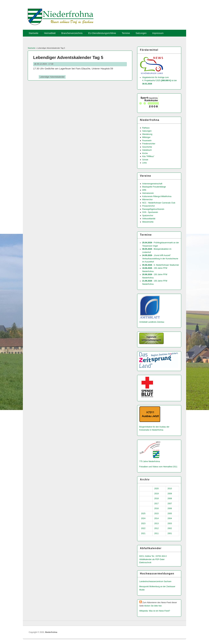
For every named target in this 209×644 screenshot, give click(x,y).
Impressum (158, 33)
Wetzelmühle (148, 222)
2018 (157, 499)
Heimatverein (148, 193)
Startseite (34, 33)
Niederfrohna (51, 632)
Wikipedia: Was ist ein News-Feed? (155, 611)
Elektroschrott (145, 563)
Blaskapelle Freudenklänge (154, 187)
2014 (157, 518)
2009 (170, 494)
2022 (143, 528)
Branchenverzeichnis (72, 33)
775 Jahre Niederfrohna (150, 461)
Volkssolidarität (149, 219)
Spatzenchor (148, 216)
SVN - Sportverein (150, 212)
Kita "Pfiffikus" (148, 156)
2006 (170, 508)
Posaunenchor (149, 206)
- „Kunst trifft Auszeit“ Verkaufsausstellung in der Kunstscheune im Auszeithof (160, 259)
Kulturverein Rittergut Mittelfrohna (157, 196)
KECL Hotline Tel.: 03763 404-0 (153, 556)
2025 (143, 514)
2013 (157, 523)
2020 (157, 489)
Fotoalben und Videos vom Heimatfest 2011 (158, 467)
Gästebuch (147, 150)
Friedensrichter (149, 144)
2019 (157, 494)
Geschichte (147, 147)
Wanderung (147, 134)
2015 (157, 514)
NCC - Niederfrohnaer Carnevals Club (159, 203)
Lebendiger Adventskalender (52, 77)
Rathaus (146, 128)
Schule (145, 160)
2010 (170, 489)
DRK (144, 190)
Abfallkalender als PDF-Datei (152, 559)
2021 (143, 533)
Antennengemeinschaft (152, 184)
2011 (157, 533)
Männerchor (147, 200)
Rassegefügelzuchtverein (153, 209)
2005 (170, 514)
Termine (126, 33)
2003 (170, 523)
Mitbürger (146, 137)
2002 (170, 528)
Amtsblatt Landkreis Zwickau (152, 322)
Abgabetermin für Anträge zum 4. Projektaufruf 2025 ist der (160, 81)
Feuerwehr (147, 141)
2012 (157, 528)
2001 (170, 533)
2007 (170, 504)
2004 (170, 518)
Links (145, 163)
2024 (143, 518)
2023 (143, 523)
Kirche (145, 153)
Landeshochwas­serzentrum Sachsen (155, 581)
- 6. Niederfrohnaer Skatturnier (161, 265)
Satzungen (141, 33)
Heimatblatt (50, 33)
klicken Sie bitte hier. (153, 606)
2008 (170, 499)
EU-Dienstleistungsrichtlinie (102, 33)
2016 (157, 508)
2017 (157, 504)
